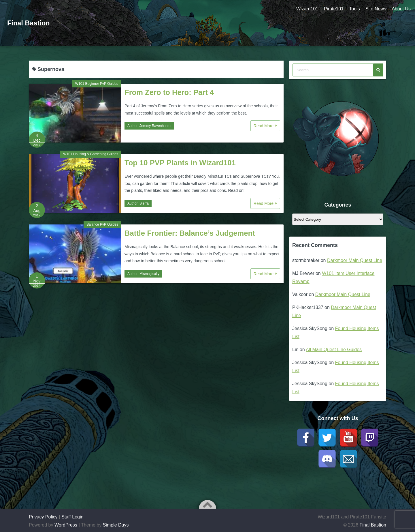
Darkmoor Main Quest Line (355, 260)
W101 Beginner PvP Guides (97, 84)
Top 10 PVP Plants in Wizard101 (180, 163)
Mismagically (149, 274)
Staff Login (72, 517)
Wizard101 (306, 9)
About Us (401, 9)
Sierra (144, 203)
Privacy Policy (43, 517)
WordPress (66, 525)
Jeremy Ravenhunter (155, 126)
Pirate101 (333, 9)
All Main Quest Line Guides (334, 350)
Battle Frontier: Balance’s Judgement (190, 233)
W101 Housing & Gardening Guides (91, 154)
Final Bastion (29, 23)
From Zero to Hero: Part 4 (169, 92)
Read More (265, 126)
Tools (354, 9)
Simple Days (116, 525)
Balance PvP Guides (102, 224)
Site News (376, 9)
